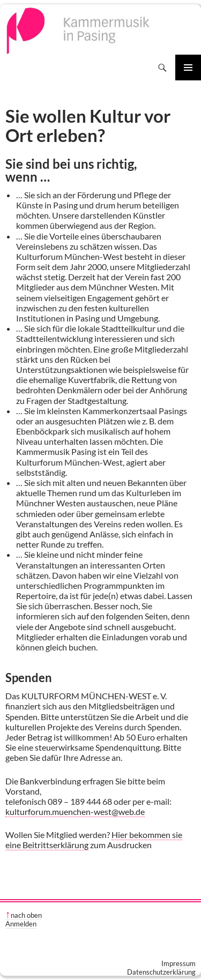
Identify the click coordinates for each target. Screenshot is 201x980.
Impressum (178, 963)
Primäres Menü (188, 68)
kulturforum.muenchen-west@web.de (75, 811)
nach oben (26, 915)
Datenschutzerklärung (161, 972)
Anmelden (21, 924)
